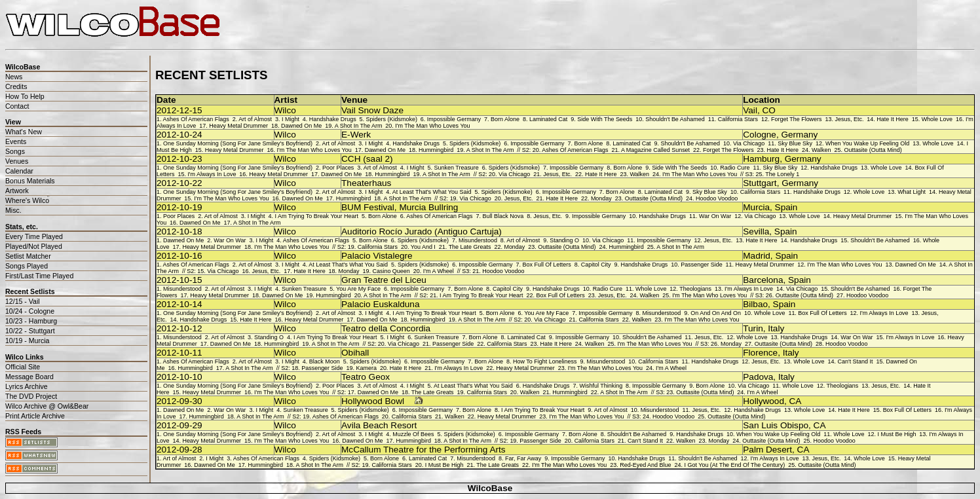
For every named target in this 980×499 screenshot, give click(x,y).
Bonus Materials (30, 181)
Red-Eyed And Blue (645, 465)
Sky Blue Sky (795, 143)
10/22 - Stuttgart (30, 331)
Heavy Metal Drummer (238, 126)
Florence (760, 353)
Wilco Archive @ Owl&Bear (47, 406)
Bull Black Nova (503, 216)
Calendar (19, 171)
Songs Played (27, 266)
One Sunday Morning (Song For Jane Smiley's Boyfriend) (238, 143)
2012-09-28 (179, 450)
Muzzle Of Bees (413, 434)
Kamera (367, 368)
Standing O (564, 240)
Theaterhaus (366, 183)
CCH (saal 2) (367, 159)
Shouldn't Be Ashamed (675, 119)
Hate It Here (892, 119)
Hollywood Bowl (373, 401)
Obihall (355, 353)
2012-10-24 (179, 135)
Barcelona (763, 280)
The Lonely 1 (782, 174)
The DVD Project (31, 396)
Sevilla (756, 231)
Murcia (756, 207)
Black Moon (325, 361)
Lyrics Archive (27, 386)
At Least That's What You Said (432, 192)
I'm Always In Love (212, 174)
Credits (16, 86)
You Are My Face (358, 289)
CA (796, 401)
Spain (786, 207)
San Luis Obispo (776, 425)
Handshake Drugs (333, 119)
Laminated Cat (548, 119)
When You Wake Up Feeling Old (867, 143)
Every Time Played (34, 236)
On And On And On (716, 313)
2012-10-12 (179, 328)
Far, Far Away (523, 458)
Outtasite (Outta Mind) (873, 150)
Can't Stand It (855, 361)
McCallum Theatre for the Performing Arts (424, 450)
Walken (821, 150)
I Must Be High (897, 434)
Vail (750, 110)
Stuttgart (760, 183)
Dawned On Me (301, 126)
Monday (601, 198)
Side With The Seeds (605, 119)
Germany (799, 135)
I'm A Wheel (439, 271)
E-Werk (356, 135)
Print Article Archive (35, 416)
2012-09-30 (179, 401)
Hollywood (763, 401)
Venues (17, 161)
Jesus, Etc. (850, 119)
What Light (912, 192)
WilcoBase (490, 488)
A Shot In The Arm (359, 126)
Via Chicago (749, 143)
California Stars (738, 119)
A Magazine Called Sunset (655, 150)
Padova (758, 377)
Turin (753, 328)
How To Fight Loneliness (545, 361)
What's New (24, 132)
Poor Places (338, 168)
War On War (715, 216)
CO (768, 110)
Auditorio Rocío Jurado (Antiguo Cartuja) (422, 231)
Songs (15, 151)
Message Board (29, 377)
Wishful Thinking (601, 386)
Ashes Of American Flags (196, 119)
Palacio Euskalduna (380, 304)
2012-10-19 (179, 207)
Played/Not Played (34, 246)
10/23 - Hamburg (31, 321)
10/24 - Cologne (30, 311)
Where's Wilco (27, 200)
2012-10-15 (179, 280)
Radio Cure (735, 168)
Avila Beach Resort (379, 425)
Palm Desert (767, 450)
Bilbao (755, 304)
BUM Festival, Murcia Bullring (400, 207)
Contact (17, 106)
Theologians (695, 289)
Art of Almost (255, 119)
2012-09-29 (179, 425)
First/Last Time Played (39, 276)
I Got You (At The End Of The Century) (734, 465)
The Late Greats (470, 247)
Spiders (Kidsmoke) (392, 119)
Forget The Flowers (797, 119)
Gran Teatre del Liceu (384, 280)
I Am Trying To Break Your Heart (317, 216)
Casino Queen (391, 271)
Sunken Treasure (457, 168)
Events (16, 141)
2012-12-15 (179, 110)
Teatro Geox (366, 377)
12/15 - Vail (23, 301)
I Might (291, 119)
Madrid (757, 256)
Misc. (13, 210)
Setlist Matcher (28, 256)
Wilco (285, 110)
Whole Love (937, 119)
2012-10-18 (179, 231)
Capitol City (596, 265)
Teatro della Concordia (386, 328)
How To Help (25, 96)
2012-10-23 (179, 159)
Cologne (760, 135)
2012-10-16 (179, 256)
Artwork (17, 191)
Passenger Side (701, 265)
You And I (423, 247)
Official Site (23, 367)
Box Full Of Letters (546, 265)
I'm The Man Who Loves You (432, 126)
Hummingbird (436, 150)
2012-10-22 (179, 183)
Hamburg (761, 159)
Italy (776, 328)
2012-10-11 (179, 353)
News (14, 77)
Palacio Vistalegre (377, 256)
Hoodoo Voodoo (717, 198)
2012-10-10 (179, 377)
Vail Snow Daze (372, 110)
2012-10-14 (179, 304)
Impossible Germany (454, 119)
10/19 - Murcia (27, 341)
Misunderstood (478, 240)
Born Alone (505, 119)
